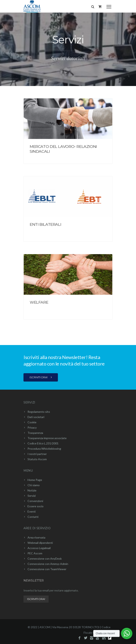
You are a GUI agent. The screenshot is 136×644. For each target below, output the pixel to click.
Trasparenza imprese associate (47, 438)
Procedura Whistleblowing (44, 449)
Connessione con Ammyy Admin (48, 564)
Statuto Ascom (37, 459)
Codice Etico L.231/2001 (43, 443)
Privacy (32, 427)
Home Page (35, 480)
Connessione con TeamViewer (47, 569)
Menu (28, 471)
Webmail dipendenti (40, 543)
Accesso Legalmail (39, 548)
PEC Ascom (35, 553)
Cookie (32, 422)
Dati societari (36, 417)
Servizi (29, 402)
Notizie (32, 490)
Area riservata (36, 537)
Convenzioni (35, 501)
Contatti (33, 517)
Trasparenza (35, 433)
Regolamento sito (39, 412)
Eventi (32, 511)
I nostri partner (37, 454)
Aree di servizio (37, 528)
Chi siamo (34, 485)
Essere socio (36, 506)
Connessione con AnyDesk (45, 559)
